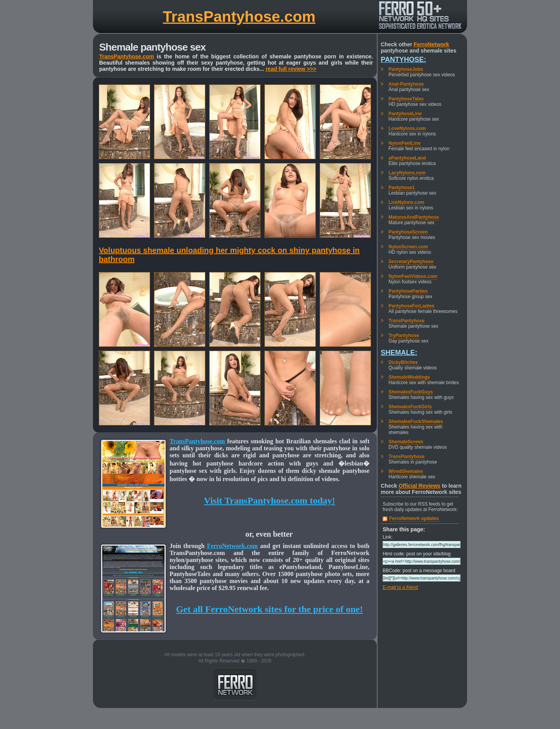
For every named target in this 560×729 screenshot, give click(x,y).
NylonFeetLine (405, 143)
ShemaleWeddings (409, 377)
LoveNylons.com (407, 128)
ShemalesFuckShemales (416, 422)
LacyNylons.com (407, 173)
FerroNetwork (431, 44)
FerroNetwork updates (414, 518)
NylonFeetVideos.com (413, 276)
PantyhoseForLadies (411, 306)
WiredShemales (406, 471)
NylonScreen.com (408, 247)
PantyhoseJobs (406, 69)
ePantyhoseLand (407, 158)
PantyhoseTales (406, 99)
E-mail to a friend (400, 587)
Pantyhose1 (402, 188)
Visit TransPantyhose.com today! (269, 501)
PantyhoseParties (408, 291)
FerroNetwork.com (232, 546)
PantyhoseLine (405, 114)
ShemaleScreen (406, 442)
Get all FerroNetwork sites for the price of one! (269, 609)
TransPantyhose (407, 321)
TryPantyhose (404, 336)
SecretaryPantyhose (411, 262)
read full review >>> (291, 69)
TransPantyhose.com (239, 17)
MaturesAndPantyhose (414, 217)
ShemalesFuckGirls (410, 407)
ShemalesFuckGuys (411, 392)
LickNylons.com (406, 202)
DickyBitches (403, 362)
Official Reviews (419, 486)
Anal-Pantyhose (406, 84)
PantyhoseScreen (408, 232)
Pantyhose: (403, 60)
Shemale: (399, 353)
